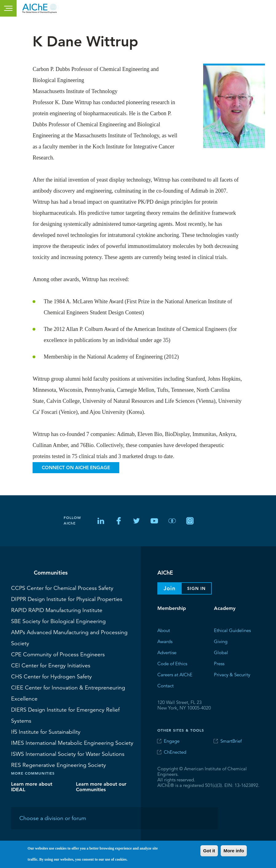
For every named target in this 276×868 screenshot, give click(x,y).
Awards (165, 641)
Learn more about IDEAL (32, 787)
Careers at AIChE (175, 675)
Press (219, 664)
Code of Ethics (172, 664)
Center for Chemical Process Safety (62, 588)
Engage (172, 741)
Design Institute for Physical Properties (67, 599)
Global (221, 652)
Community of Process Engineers (58, 654)
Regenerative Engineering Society (59, 765)
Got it (209, 851)
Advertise (167, 652)
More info (234, 851)
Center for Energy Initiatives (51, 665)
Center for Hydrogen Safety (51, 676)
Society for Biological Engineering (58, 621)
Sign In (196, 588)
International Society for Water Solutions (68, 754)
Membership (172, 608)
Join (170, 588)
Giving (221, 641)
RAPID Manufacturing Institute (57, 610)
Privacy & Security (232, 675)
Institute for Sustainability (46, 732)
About (164, 630)
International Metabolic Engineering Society (72, 743)
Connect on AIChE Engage (76, 467)
